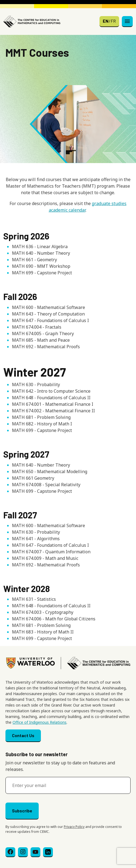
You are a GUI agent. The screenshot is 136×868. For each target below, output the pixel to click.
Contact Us (23, 735)
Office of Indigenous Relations (40, 722)
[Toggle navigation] (127, 22)
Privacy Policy (74, 827)
